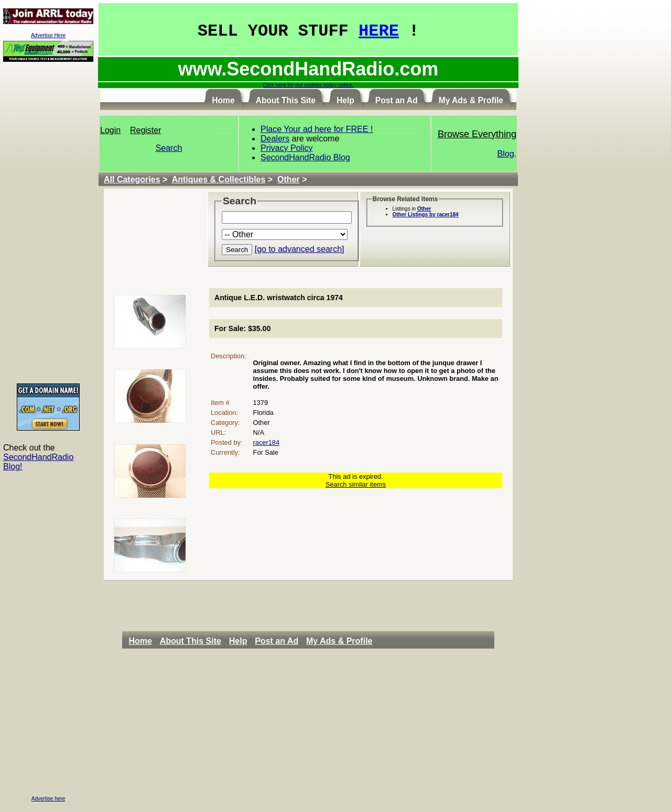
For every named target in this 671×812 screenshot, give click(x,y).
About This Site (191, 641)
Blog (506, 154)
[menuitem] (143, 641)
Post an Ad (277, 641)
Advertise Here (48, 35)
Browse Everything (477, 134)
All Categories (132, 179)
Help (238, 641)
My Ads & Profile (339, 641)
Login (110, 130)
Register (146, 130)
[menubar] (253, 641)
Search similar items (356, 484)
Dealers (275, 139)
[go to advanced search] (300, 249)
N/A (259, 432)
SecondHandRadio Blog (305, 157)
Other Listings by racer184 (426, 215)
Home (140, 641)
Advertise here (48, 799)
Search (169, 148)
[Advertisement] (48, 222)
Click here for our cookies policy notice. (308, 85)
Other (289, 179)
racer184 (267, 442)
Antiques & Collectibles (219, 179)
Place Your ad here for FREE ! (317, 129)
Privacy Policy (287, 148)
